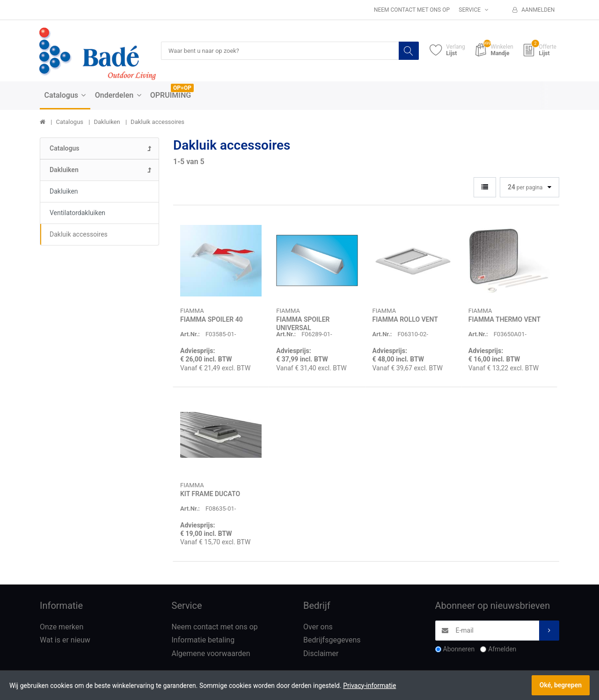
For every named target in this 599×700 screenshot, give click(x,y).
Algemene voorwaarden (211, 654)
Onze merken (62, 627)
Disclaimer (321, 654)
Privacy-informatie (369, 686)
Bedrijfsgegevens (332, 640)
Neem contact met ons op (412, 10)
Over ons (318, 627)
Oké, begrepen (561, 685)
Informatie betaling (203, 640)
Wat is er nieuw (65, 640)
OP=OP (182, 88)
